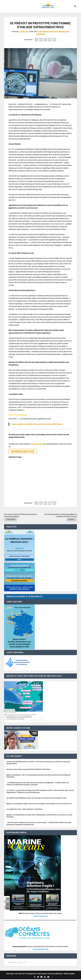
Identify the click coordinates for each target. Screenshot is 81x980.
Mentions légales (69, 974)
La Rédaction (24, 32)
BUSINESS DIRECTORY (23, 451)
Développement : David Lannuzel (36, 974)
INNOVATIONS (64, 32)
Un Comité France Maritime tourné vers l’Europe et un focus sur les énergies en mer (36, 798)
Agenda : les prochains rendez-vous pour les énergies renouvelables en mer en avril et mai (39, 804)
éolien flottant (44, 32)
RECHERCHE (41, 34)
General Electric (37, 444)
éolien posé (54, 32)
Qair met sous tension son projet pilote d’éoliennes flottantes (28, 769)
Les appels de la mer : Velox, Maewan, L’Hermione (24, 809)
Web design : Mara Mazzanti (16, 974)
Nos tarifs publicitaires (55, 974)
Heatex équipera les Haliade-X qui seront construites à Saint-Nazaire (37, 424)
